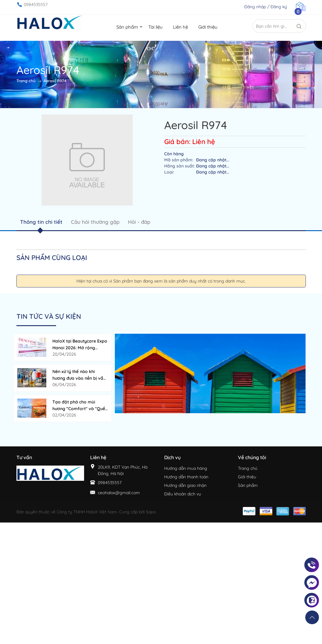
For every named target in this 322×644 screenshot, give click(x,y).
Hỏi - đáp (139, 222)
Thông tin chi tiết (41, 222)
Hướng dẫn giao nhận (185, 485)
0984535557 (36, 5)
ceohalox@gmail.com (119, 493)
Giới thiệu (247, 477)
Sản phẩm (248, 485)
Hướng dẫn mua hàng (186, 468)
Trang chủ (248, 468)
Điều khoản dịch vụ (183, 494)
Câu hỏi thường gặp (95, 222)
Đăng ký (279, 7)
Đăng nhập (255, 7)
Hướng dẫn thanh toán (186, 477)
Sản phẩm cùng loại (52, 258)
